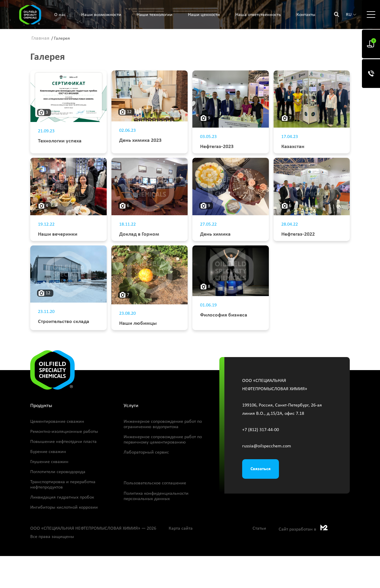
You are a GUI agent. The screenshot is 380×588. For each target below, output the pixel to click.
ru (349, 15)
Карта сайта (181, 528)
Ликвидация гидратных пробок (62, 497)
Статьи (259, 528)
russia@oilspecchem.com (267, 446)
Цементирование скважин (57, 422)
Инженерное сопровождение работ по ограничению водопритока (163, 424)
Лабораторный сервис (146, 452)
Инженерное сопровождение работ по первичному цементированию (163, 440)
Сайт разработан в (303, 529)
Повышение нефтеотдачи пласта (63, 442)
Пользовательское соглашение (155, 483)
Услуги (131, 406)
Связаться (261, 469)
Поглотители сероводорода (58, 472)
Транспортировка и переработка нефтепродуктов (63, 485)
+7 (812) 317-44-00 (261, 430)
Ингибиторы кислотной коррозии (64, 507)
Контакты (306, 15)
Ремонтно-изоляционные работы (64, 432)
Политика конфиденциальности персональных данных (156, 496)
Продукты (41, 406)
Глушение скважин (49, 462)
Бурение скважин (48, 452)
